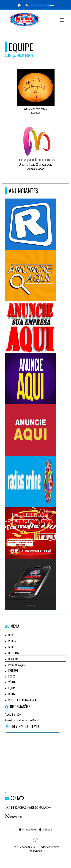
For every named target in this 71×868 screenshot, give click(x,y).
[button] (62, 20)
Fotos (12, 676)
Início (12, 635)
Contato (13, 694)
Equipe (12, 688)
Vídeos (12, 682)
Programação (17, 665)
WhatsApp (16, 817)
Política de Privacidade (22, 700)
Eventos (13, 670)
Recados (13, 659)
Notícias (14, 653)
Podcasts (14, 641)
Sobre (12, 647)
